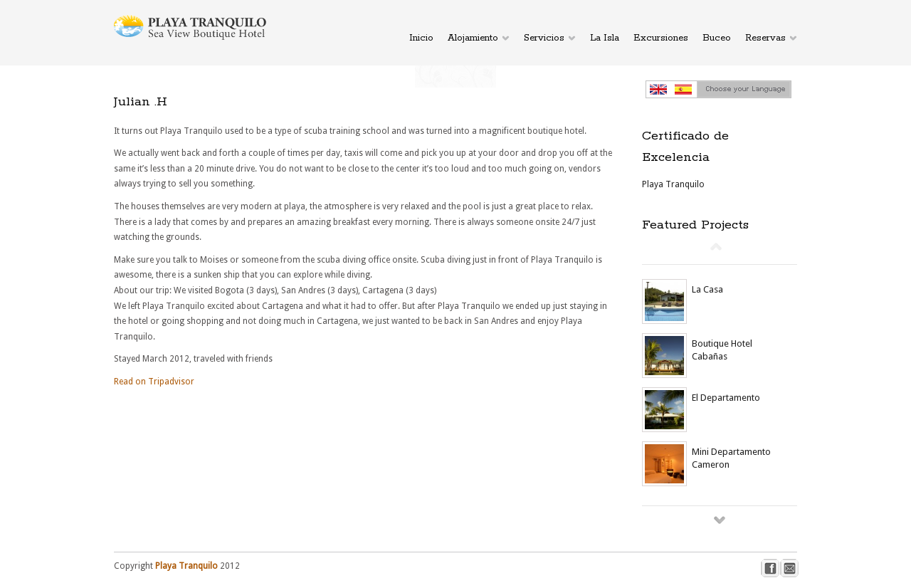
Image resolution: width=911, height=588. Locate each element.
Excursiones (661, 38)
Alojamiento (473, 38)
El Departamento (726, 398)
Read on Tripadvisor (154, 382)
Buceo (717, 38)
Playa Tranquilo (673, 184)
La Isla (605, 38)
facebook (770, 568)
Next (720, 520)
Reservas (765, 38)
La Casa (707, 289)
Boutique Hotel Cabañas (722, 350)
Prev (716, 246)
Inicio (421, 38)
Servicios (544, 38)
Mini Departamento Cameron (731, 458)
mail (790, 568)
